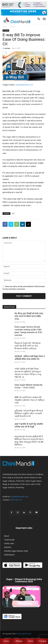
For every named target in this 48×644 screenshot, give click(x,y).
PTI (13, 213)
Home (5, 27)
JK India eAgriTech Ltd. (23, 634)
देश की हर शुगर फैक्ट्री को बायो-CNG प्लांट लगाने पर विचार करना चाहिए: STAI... (29, 316)
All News (12, 27)
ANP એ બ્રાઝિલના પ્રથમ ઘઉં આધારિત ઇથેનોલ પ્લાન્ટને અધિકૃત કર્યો (30, 400)
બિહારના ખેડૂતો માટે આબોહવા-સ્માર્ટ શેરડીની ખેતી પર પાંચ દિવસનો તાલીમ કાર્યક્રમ (28, 346)
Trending (42, 641)
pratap (7, 48)
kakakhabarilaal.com (24, 85)
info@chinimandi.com (19, 496)
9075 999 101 (16, 500)
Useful (30, 641)
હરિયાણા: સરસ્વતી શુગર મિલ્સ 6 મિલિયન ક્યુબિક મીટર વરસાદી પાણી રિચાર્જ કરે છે (29, 413)
